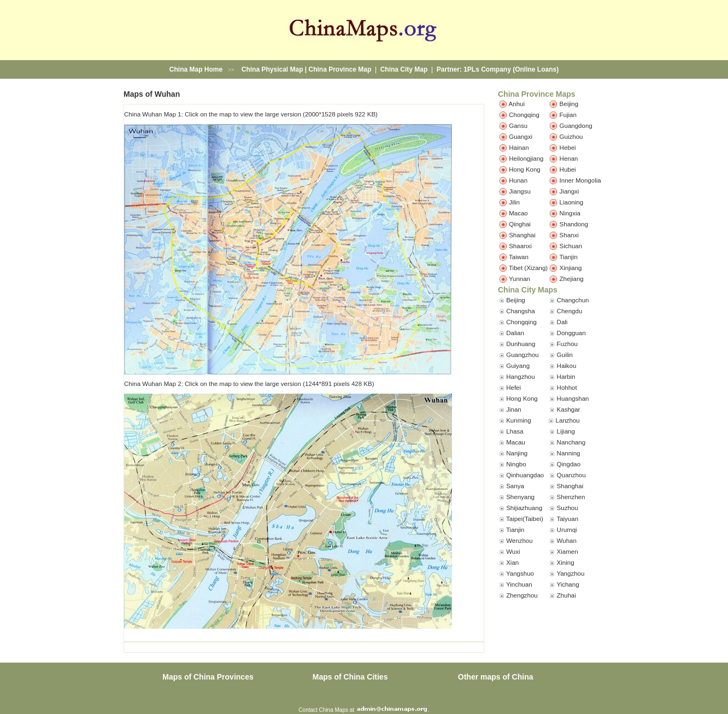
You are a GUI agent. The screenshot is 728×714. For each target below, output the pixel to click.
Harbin (566, 377)
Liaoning (571, 202)
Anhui (517, 103)
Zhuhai (566, 595)
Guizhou (571, 136)
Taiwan (519, 256)
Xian (512, 563)
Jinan (514, 409)
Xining (566, 563)
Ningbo (516, 464)
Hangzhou (520, 377)
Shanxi (569, 235)
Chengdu (570, 311)
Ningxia (570, 213)
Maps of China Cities (350, 677)
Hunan (518, 180)
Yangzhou (570, 573)
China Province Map (340, 69)
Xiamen (568, 552)
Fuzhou (567, 344)
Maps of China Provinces (208, 677)
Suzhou (568, 508)
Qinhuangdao (525, 475)
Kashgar (569, 409)
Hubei (568, 169)
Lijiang (566, 431)
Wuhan (567, 541)
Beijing (569, 103)
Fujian (568, 114)
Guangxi (521, 136)
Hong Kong (525, 169)
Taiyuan (567, 519)
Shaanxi (520, 245)
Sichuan (571, 245)
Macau (516, 442)
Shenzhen (571, 497)
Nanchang (571, 442)
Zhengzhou (522, 595)
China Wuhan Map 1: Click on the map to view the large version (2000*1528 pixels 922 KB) (251, 114)
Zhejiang (572, 278)
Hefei (513, 388)
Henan (569, 158)
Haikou (567, 366)
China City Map (404, 69)
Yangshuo (520, 573)
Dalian (515, 333)
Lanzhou (568, 420)
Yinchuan (519, 584)
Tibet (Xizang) (528, 267)
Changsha (520, 311)
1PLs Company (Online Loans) (511, 69)
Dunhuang (521, 344)
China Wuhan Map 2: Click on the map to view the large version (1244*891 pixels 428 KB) (249, 384)
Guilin (565, 355)
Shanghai (522, 235)
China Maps (334, 710)
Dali (562, 322)
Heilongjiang (526, 158)
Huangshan (573, 399)
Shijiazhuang (524, 508)
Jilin (514, 202)
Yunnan (519, 278)
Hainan (519, 147)
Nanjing (517, 453)
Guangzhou (522, 355)
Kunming (518, 420)
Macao (518, 213)
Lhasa (515, 431)
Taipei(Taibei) (525, 519)
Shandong (574, 224)
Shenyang (520, 497)
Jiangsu (520, 191)
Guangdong (576, 125)
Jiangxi (570, 191)
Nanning (569, 453)
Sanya (515, 486)
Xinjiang (571, 267)
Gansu (518, 125)
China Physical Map (272, 69)
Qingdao (569, 464)
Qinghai (520, 224)
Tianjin (568, 256)
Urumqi (567, 530)
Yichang (568, 584)
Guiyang (518, 366)
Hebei (568, 147)
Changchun (573, 300)
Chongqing (524, 114)
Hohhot (567, 388)
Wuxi (513, 552)
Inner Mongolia (580, 180)
